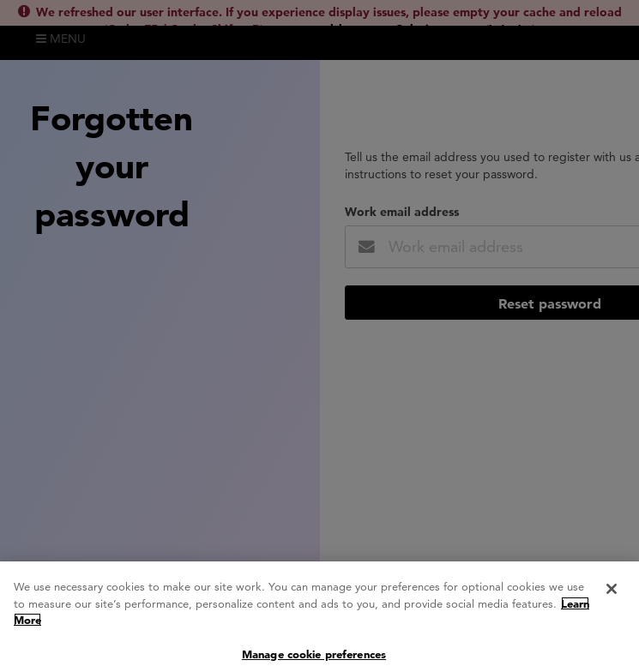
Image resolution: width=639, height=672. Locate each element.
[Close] (612, 593)
